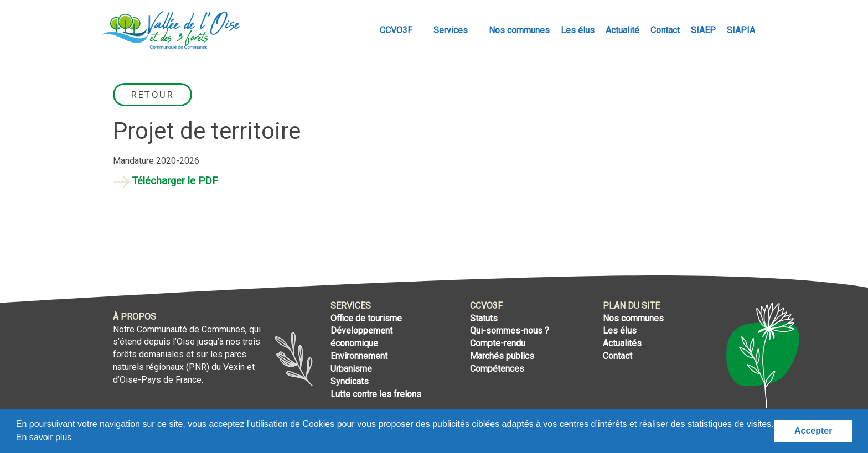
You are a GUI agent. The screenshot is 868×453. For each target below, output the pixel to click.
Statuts (484, 318)
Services (452, 30)
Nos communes (519, 30)
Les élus (578, 30)
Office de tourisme (366, 318)
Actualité (622, 30)
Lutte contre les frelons (376, 394)
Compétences (497, 369)
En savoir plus (44, 437)
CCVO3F (397, 30)
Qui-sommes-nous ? (510, 330)
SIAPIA (741, 30)
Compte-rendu (498, 343)
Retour (153, 95)
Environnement (359, 356)
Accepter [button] (813, 431)
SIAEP (703, 30)
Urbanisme (351, 369)
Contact (665, 30)
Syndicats (350, 381)
